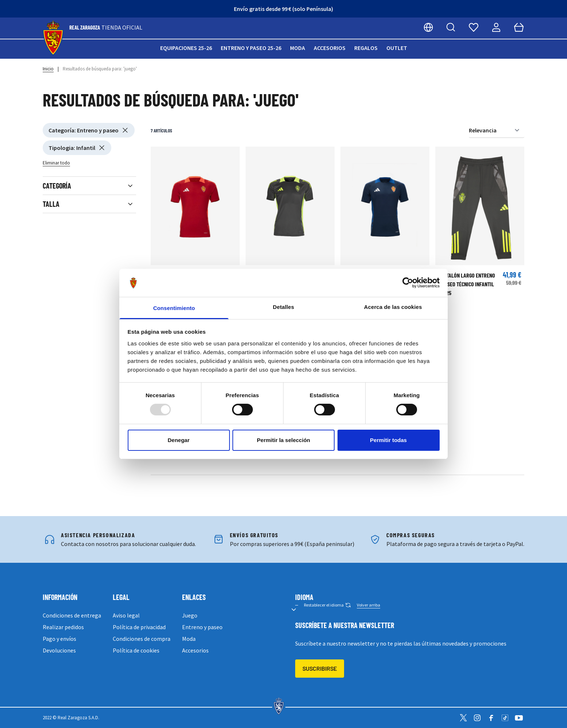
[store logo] (53, 38)
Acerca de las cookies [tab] (393, 307)
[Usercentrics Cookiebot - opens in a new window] (408, 283)
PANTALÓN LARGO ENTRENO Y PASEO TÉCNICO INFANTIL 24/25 (467, 284)
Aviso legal (126, 615)
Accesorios (330, 48)
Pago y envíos (59, 639)
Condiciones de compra (142, 639)
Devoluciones (59, 650)
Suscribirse (320, 668)
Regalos (366, 48)
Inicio (48, 69)
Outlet (397, 48)
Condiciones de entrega (72, 615)
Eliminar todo (56, 163)
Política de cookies (136, 650)
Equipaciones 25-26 (186, 48)
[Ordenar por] (497, 130)
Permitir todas (388, 440)
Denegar (178, 440)
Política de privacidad (139, 627)
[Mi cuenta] (496, 27)
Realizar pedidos (63, 627)
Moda (298, 48)
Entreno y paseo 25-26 (251, 48)
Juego (190, 615)
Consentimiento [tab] (174, 308)
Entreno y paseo (202, 627)
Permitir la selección (283, 440)
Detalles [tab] (283, 307)
